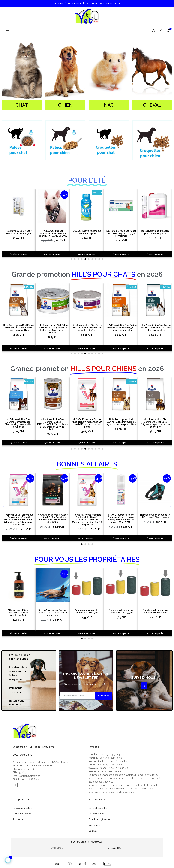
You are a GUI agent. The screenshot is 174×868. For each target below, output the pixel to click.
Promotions (19, 819)
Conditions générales (100, 819)
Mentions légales (97, 825)
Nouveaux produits (22, 808)
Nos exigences (96, 814)
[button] (71, 259)
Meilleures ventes (22, 814)
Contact (92, 831)
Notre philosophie (98, 808)
